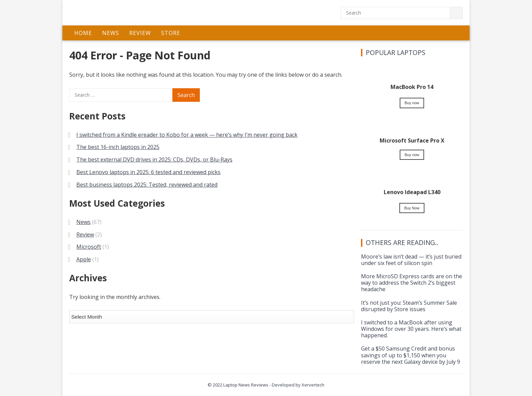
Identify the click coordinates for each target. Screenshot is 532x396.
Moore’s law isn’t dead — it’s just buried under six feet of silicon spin (411, 260)
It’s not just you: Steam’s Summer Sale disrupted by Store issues (409, 306)
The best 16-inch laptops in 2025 (118, 147)
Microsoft (89, 247)
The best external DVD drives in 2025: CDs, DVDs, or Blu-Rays (154, 159)
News (111, 33)
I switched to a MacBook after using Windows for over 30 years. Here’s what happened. (411, 329)
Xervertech (313, 385)
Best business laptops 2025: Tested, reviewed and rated (147, 185)
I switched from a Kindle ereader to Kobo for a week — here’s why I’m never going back (187, 135)
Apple (84, 259)
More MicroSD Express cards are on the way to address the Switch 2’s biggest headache (412, 283)
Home (83, 33)
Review (140, 33)
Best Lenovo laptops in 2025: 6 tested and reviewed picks (148, 172)
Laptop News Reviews (246, 385)
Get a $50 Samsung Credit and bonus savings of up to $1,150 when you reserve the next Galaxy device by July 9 (411, 355)
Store (171, 33)
